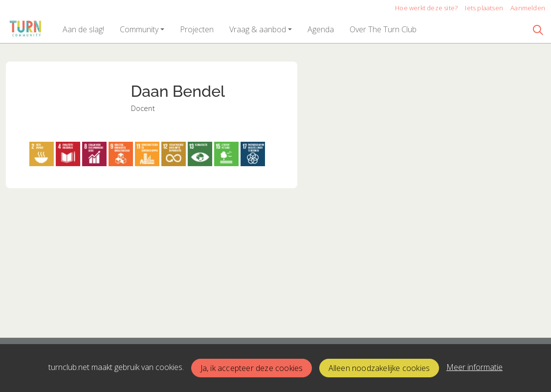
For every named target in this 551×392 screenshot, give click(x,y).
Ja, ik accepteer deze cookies (252, 368)
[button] (83, 29)
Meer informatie (474, 367)
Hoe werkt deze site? (426, 8)
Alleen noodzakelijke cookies (379, 368)
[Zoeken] (538, 29)
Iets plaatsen (484, 8)
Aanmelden (528, 8)
